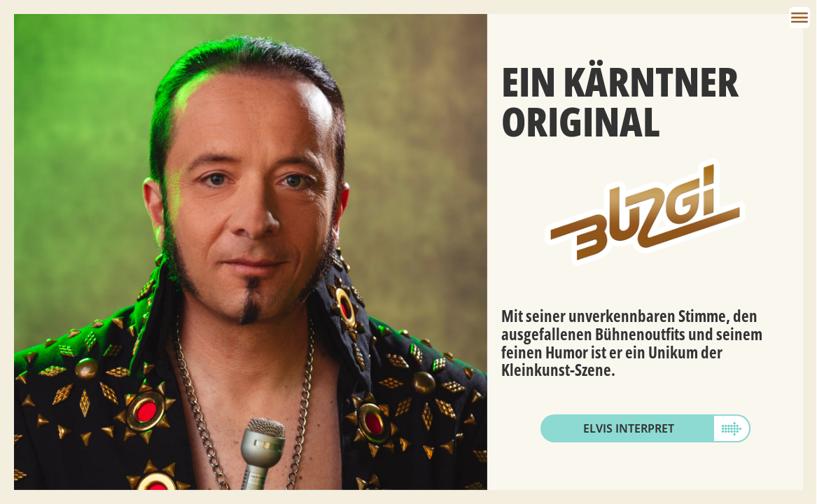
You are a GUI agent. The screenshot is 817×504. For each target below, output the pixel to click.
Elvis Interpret (629, 428)
